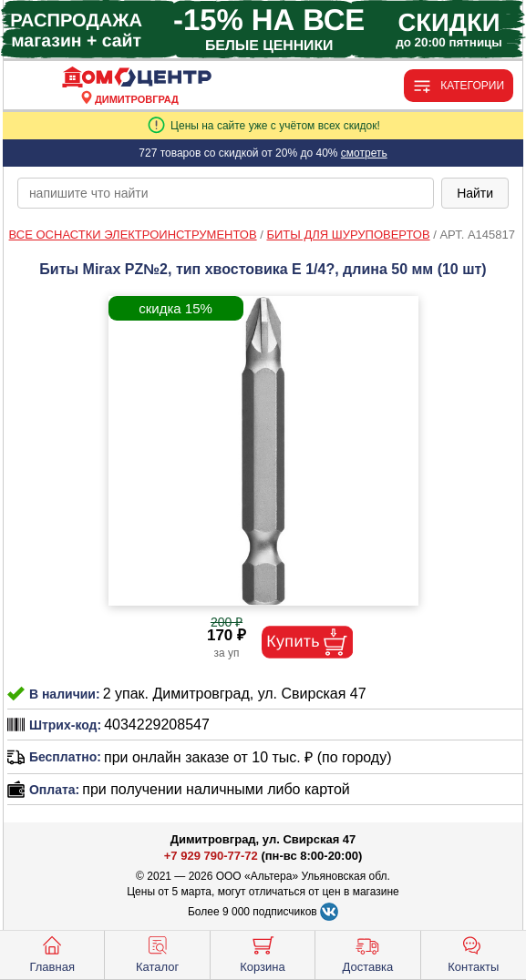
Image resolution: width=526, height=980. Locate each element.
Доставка (367, 953)
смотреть (364, 153)
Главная (52, 953)
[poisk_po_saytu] (226, 193)
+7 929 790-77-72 (211, 856)
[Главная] (137, 78)
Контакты (473, 953)
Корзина (263, 953)
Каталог (157, 953)
